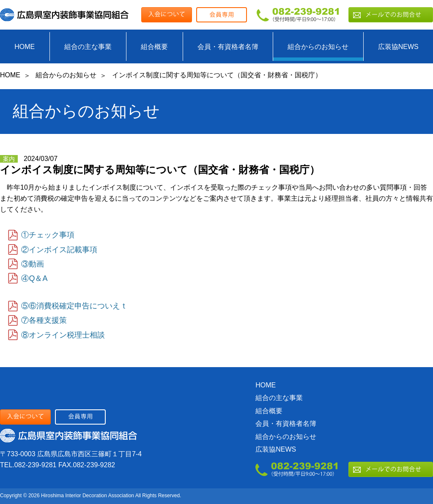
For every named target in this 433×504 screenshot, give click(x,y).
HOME (25, 47)
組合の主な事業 (88, 47)
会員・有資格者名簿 (228, 47)
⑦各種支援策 (44, 320)
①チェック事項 (48, 235)
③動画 (33, 264)
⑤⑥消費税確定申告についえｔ (74, 306)
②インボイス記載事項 (59, 250)
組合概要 (154, 47)
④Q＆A (34, 278)
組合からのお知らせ (318, 47)
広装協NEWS (398, 47)
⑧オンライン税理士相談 (63, 335)
